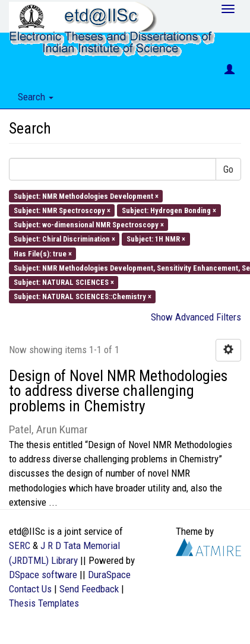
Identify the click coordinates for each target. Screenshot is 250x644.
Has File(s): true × (43, 253)
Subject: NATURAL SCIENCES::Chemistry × (83, 296)
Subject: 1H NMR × (156, 239)
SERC (20, 545)
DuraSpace (109, 575)
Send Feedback (89, 589)
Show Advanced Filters (196, 317)
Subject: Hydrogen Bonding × (169, 210)
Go (228, 169)
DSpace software (43, 575)
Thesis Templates (44, 603)
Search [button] (36, 97)
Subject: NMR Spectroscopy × (62, 210)
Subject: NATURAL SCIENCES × (64, 282)
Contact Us (30, 589)
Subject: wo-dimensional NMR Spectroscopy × (89, 225)
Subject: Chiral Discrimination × (64, 239)
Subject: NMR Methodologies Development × (86, 196)
